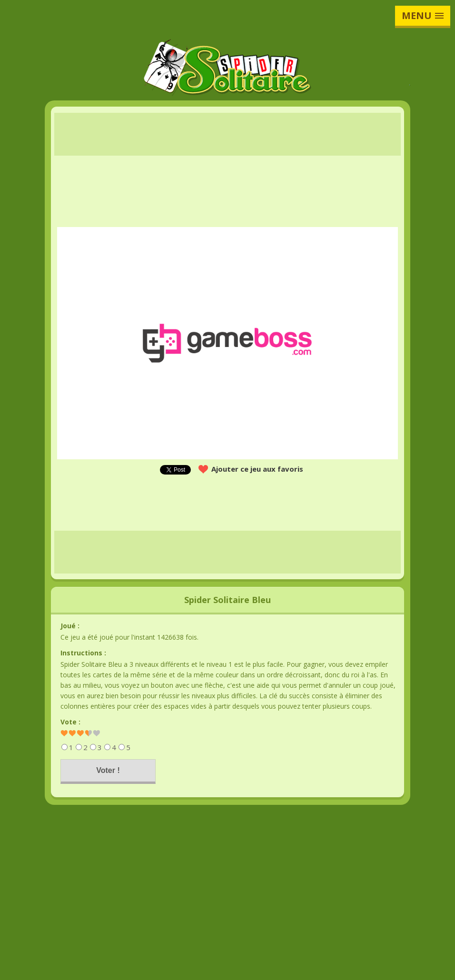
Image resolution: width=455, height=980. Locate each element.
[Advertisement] (227, 134)
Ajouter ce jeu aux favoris (257, 469)
